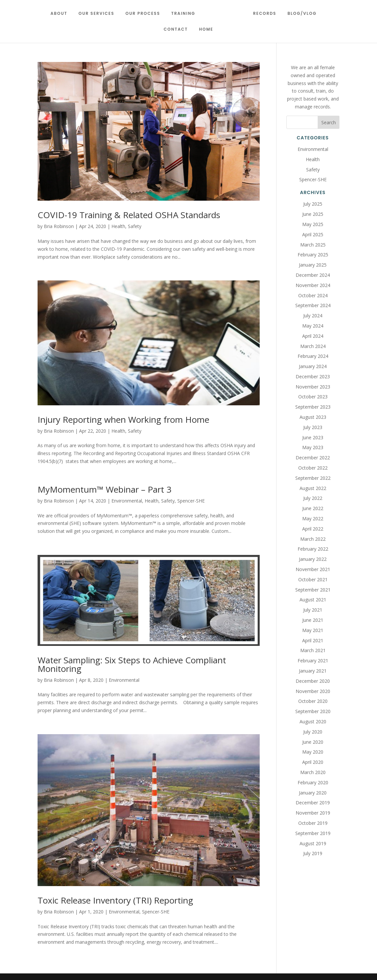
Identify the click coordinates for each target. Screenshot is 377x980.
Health (118, 226)
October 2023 (313, 397)
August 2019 (313, 843)
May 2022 (313, 519)
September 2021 (313, 590)
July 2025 (313, 204)
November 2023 (313, 387)
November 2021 (313, 569)
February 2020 (313, 782)
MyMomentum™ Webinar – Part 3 (104, 489)
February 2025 (313, 255)
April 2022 (313, 529)
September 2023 (313, 407)
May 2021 (313, 630)
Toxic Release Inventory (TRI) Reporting (115, 900)
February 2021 (313, 661)
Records (262, 14)
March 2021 (313, 650)
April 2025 (313, 234)
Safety (135, 226)
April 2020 (313, 762)
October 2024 (313, 295)
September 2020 (313, 711)
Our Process (145, 14)
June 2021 (313, 620)
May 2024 (313, 326)
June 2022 (313, 508)
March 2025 (313, 245)
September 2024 (313, 305)
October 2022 (313, 468)
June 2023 (313, 437)
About (61, 14)
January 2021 (313, 671)
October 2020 (313, 701)
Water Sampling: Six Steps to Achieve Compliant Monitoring (132, 664)
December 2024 (313, 275)
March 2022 (313, 539)
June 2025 (313, 214)
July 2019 (313, 853)
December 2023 (313, 376)
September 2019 (313, 833)
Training (186, 14)
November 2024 (313, 285)
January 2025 (313, 265)
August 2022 (313, 488)
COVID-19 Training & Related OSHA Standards (129, 215)
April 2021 (313, 640)
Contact (176, 29)
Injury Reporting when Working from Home (123, 419)
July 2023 (313, 427)
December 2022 (313, 458)
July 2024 (313, 316)
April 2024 (313, 336)
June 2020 (313, 742)
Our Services (99, 14)
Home (206, 29)
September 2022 (313, 478)
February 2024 (313, 356)
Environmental (127, 501)
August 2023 (313, 417)
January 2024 (313, 366)
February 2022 (313, 549)
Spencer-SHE (191, 501)
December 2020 (313, 681)
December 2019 (313, 803)
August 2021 (313, 600)
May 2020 (313, 752)
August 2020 (313, 721)
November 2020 (313, 691)
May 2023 (313, 447)
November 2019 (313, 813)
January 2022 (313, 559)
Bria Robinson (59, 226)
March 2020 (313, 772)
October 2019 (313, 823)
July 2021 (313, 610)
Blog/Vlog (300, 14)
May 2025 (313, 224)
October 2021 (313, 579)
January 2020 (313, 793)
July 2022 (313, 498)
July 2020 (313, 732)
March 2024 (313, 346)
